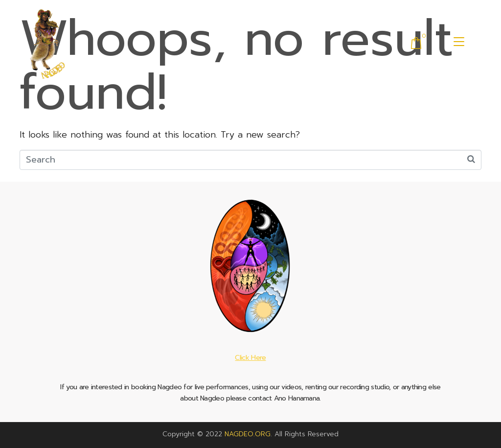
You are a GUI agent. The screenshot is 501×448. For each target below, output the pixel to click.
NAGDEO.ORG (248, 434)
